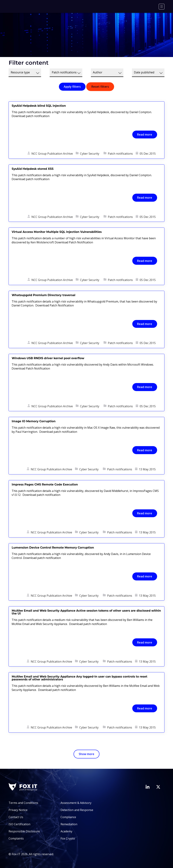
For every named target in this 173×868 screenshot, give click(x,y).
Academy (66, 831)
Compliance (68, 817)
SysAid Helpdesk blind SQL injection (39, 106)
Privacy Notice (18, 810)
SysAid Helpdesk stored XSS (32, 169)
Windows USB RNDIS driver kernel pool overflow (48, 358)
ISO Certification (19, 824)
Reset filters (100, 87)
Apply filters (72, 87)
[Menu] (162, 7)
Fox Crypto (68, 838)
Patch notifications (120, 154)
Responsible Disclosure (24, 831)
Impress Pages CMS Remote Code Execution (45, 485)
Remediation (69, 824)
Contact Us (16, 817)
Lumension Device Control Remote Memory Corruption (53, 548)
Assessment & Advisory (76, 803)
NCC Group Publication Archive (52, 154)
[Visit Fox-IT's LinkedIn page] (147, 787)
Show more (86, 754)
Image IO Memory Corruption (34, 421)
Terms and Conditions (23, 803)
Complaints (16, 838)
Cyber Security (90, 154)
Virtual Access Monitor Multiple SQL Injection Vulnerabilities (57, 232)
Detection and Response (77, 810)
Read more (145, 135)
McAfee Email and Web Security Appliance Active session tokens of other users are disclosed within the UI (86, 612)
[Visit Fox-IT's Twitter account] (158, 787)
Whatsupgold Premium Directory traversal (43, 295)
